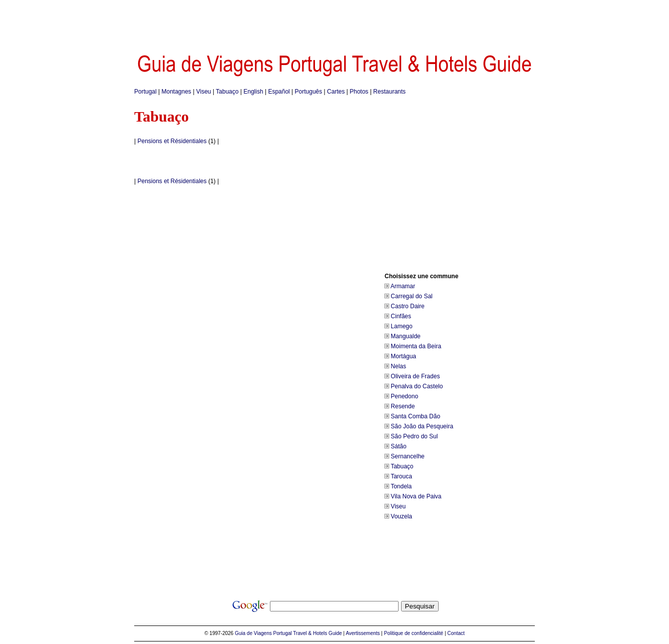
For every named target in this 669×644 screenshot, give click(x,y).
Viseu (204, 92)
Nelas (398, 366)
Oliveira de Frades (415, 376)
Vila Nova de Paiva (416, 496)
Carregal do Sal (411, 296)
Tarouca (401, 476)
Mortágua (403, 356)
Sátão (398, 446)
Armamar (403, 286)
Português (309, 92)
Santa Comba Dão (415, 416)
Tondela (401, 486)
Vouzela (401, 516)
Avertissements (363, 633)
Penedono (404, 396)
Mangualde (405, 336)
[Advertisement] (334, 23)
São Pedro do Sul (414, 436)
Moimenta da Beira (416, 346)
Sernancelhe (407, 456)
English (253, 92)
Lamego (401, 326)
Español (279, 92)
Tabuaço (227, 92)
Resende (403, 406)
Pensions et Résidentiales (172, 141)
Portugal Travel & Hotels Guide (308, 633)
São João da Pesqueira (422, 426)
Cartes (336, 92)
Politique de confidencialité (414, 633)
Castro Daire (407, 306)
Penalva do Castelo (417, 386)
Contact (456, 633)
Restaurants (389, 92)
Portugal (145, 92)
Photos (359, 92)
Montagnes (177, 92)
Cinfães (401, 316)
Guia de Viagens (253, 633)
